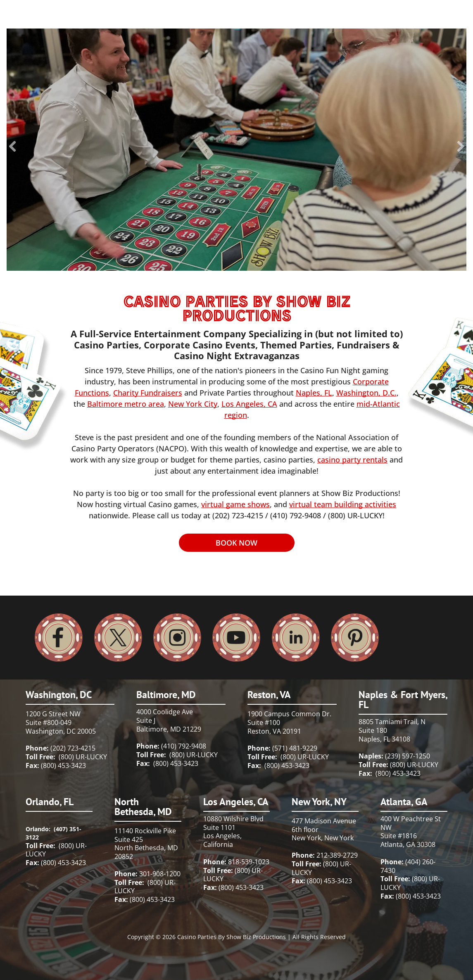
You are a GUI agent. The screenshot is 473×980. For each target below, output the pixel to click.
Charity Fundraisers (148, 393)
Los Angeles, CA (249, 404)
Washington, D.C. (366, 393)
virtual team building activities (343, 504)
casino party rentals (352, 460)
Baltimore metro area (126, 404)
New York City (193, 404)
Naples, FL (314, 393)
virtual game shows (235, 504)
